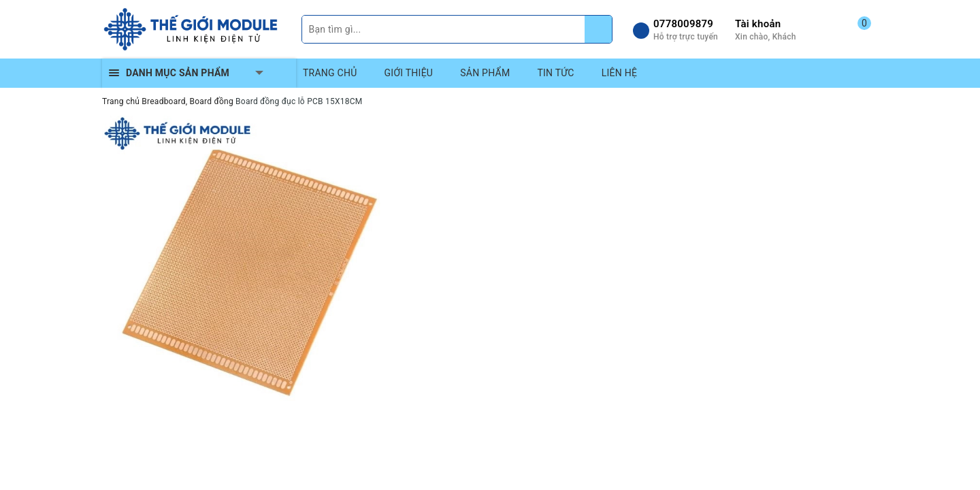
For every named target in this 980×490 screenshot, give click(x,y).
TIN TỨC (555, 73)
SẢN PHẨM (485, 73)
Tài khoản (758, 24)
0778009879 (683, 24)
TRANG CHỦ (330, 73)
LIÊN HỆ (619, 73)
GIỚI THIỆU (409, 73)
